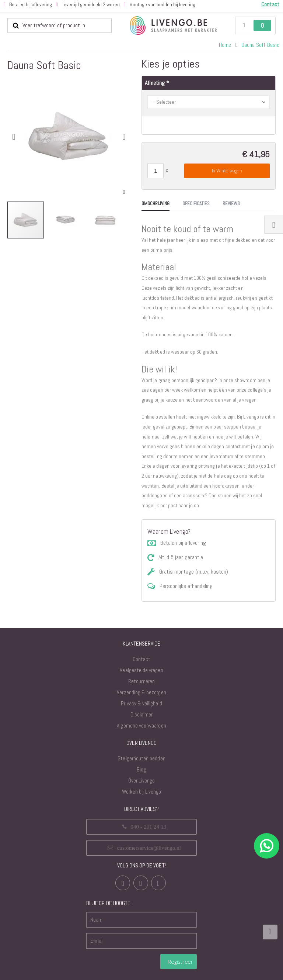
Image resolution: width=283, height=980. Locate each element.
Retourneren (141, 674)
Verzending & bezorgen (141, 685)
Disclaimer (142, 707)
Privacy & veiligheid (141, 696)
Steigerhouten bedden (141, 751)
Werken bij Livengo (141, 784)
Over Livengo (141, 773)
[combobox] (60, 25)
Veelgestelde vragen (141, 663)
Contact (141, 652)
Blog (141, 762)
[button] (124, 192)
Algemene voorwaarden (141, 718)
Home (225, 45)
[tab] (21, 269)
